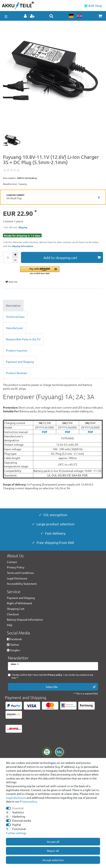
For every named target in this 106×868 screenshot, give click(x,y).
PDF (45, 432)
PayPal (17, 825)
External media (22, 820)
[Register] (33, 16)
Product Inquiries (17, 350)
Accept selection (53, 860)
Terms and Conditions (20, 573)
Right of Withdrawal (19, 603)
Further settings (16, 833)
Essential (18, 808)
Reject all (53, 851)
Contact (12, 562)
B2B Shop (93, 6)
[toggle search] (51, 16)
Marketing (19, 816)
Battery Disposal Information (25, 619)
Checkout (13, 614)
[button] (62, 271)
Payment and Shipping (20, 362)
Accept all (53, 842)
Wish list (11, 282)
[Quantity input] (8, 257)
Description (13, 305)
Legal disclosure (16, 798)
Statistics (18, 812)
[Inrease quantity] (15, 255)
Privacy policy (28, 801)
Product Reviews (17, 373)
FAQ (10, 625)
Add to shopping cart (72, 258)
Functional (19, 829)
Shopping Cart (16, 609)
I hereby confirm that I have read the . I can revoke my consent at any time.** (52, 676)
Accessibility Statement (22, 584)
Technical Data (15, 317)
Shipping (23, 227)
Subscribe (71, 687)
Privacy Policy (16, 567)
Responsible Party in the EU (23, 339)
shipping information (22, 246)
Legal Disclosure (17, 578)
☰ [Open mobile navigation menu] (6, 16)
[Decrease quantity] (15, 260)
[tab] (53, 306)
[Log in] (26, 16)
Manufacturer (14, 328)
